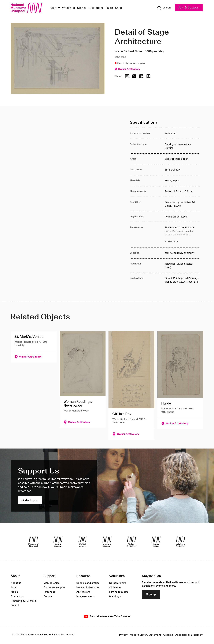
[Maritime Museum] (107, 542)
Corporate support (54, 588)
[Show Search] (164, 8)
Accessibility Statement (189, 635)
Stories (82, 8)
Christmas (115, 588)
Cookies (168, 635)
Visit (53, 8)
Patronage (49, 592)
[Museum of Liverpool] (33, 542)
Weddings (115, 596)
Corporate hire (118, 583)
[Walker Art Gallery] (132, 542)
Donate (48, 596)
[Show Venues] (59, 8)
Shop (119, 8)
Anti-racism (83, 592)
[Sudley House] (156, 542)
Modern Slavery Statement (145, 635)
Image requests (86, 596)
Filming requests (119, 592)
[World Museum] (58, 542)
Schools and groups (88, 583)
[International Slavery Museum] (82, 542)
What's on (69, 8)
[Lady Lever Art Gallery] (181, 542)
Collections (96, 8)
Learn (109, 8)
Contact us (17, 596)
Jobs (14, 588)
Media (14, 592)
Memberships (52, 583)
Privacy (123, 635)
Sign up (151, 594)
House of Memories (88, 588)
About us (16, 583)
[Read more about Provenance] (182, 235)
